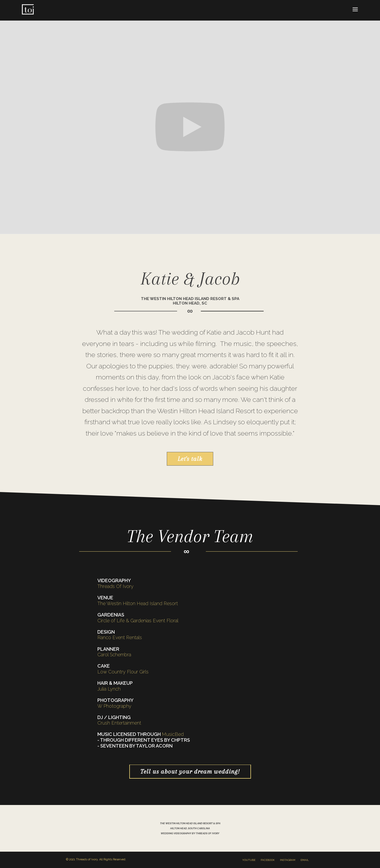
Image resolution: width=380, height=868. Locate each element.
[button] (355, 9)
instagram (288, 860)
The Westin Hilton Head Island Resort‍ (138, 603)
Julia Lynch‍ (109, 689)
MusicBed (173, 734)
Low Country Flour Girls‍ (123, 672)
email (305, 860)
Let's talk (190, 459)
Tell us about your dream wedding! (190, 771)
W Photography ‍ (114, 706)
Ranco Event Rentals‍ (120, 637)
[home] (28, 10)
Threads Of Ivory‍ (115, 586)
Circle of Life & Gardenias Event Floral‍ (138, 621)
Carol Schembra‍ (114, 655)
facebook (268, 860)
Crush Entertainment (119, 723)
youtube (249, 860)
